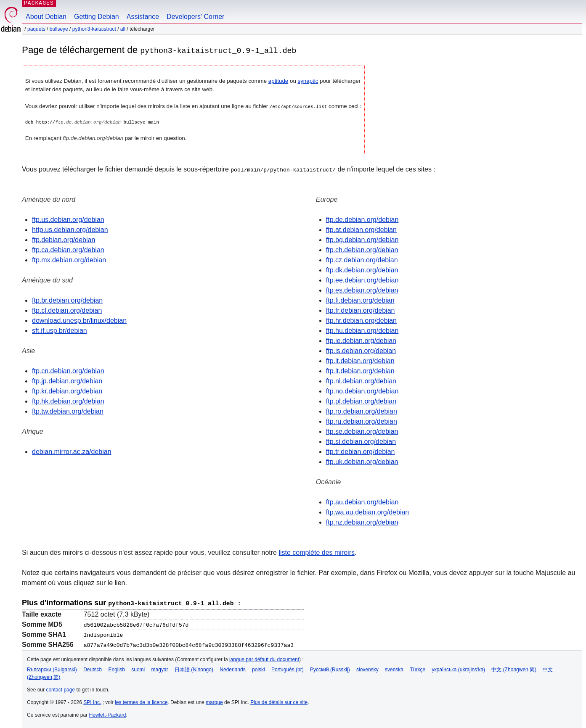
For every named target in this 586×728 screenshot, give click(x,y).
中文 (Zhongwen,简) (514, 668)
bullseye (59, 29)
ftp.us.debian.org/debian (68, 219)
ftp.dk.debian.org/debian (362, 270)
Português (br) (288, 668)
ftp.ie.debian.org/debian (361, 340)
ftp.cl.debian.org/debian (67, 310)
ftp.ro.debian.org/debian (362, 411)
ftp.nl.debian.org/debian (361, 381)
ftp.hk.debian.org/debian (68, 401)
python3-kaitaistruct (94, 29)
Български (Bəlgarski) (52, 668)
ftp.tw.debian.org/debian (68, 411)
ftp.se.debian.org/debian (362, 431)
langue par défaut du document (264, 658)
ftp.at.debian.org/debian (361, 229)
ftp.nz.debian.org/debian (362, 522)
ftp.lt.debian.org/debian (360, 371)
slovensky (367, 668)
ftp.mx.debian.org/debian (69, 260)
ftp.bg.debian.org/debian (362, 239)
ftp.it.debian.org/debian (360, 360)
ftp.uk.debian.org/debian (362, 461)
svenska (394, 668)
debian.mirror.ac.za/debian (72, 451)
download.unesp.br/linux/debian (79, 320)
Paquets (36, 29)
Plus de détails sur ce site (279, 701)
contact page (60, 688)
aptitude (278, 81)
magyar (160, 668)
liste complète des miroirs (317, 552)
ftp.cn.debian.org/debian (68, 371)
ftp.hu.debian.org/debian (362, 330)
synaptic (308, 81)
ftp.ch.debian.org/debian (362, 249)
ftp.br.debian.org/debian (67, 300)
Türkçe (418, 668)
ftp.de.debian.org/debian (362, 219)
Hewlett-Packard (107, 714)
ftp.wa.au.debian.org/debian (367, 512)
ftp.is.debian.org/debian (361, 350)
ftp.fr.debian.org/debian (361, 310)
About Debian (46, 17)
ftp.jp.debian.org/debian (67, 381)
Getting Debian (97, 17)
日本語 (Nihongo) (194, 668)
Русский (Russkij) (330, 668)
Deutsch (93, 668)
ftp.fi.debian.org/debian (360, 300)
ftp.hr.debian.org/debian (361, 320)
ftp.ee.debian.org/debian (362, 280)
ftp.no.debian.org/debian (362, 391)
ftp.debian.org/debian (64, 239)
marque (214, 701)
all (123, 29)
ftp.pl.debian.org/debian (361, 401)
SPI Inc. (92, 701)
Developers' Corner (195, 17)
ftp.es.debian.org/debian (362, 290)
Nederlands (232, 668)
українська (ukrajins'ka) (458, 668)
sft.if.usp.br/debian (60, 330)
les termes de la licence (141, 701)
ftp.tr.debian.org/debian (361, 451)
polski (259, 668)
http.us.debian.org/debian (70, 229)
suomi (138, 668)
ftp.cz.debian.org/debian (362, 260)
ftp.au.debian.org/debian (362, 502)
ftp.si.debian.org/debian (361, 441)
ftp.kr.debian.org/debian (67, 391)
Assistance (143, 17)
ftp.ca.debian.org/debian (68, 249)
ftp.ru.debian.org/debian (362, 421)
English (117, 668)
